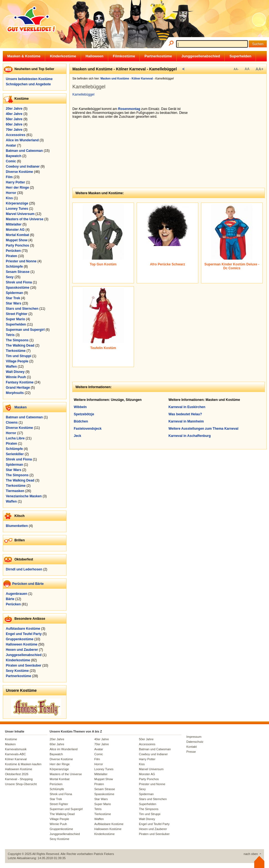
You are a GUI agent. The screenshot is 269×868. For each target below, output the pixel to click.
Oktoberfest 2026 (17, 774)
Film (9, 177)
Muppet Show (17, 240)
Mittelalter (14, 224)
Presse (191, 752)
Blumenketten (17, 526)
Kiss (9, 198)
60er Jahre (14, 124)
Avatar (11, 145)
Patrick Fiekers (104, 854)
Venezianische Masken (24, 496)
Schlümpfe (14, 267)
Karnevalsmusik (16, 749)
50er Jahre (14, 119)
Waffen (11, 367)
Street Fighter (17, 314)
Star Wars (14, 303)
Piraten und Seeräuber (24, 665)
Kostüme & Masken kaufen (23, 764)
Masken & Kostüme (24, 56)
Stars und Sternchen (22, 309)
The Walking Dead (20, 345)
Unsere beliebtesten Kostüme (29, 79)
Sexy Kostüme (17, 671)
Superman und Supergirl (25, 330)
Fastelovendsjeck (88, 429)
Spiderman (14, 293)
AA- (236, 69)
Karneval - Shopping (19, 779)
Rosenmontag (129, 109)
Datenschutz (195, 742)
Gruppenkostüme (20, 639)
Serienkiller (15, 454)
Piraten (12, 256)
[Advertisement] (230, 142)
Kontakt (191, 747)
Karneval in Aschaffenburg (190, 436)
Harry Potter (15, 182)
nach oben (251, 854)
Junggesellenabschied (201, 56)
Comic (11, 161)
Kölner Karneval (16, 759)
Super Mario (15, 319)
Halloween (95, 56)
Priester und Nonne (21, 261)
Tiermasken (15, 491)
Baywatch (14, 156)
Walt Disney (15, 372)
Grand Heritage (18, 388)
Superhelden (240, 56)
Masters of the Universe (25, 219)
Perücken (13, 251)
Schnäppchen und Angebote (28, 84)
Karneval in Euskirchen (187, 407)
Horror (11, 193)
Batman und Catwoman (24, 151)
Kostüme (11, 739)
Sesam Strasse (18, 272)
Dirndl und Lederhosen (24, 569)
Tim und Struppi (19, 356)
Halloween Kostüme (22, 644)
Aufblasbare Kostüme (23, 629)
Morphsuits (15, 393)
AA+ (260, 69)
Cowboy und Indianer (23, 167)
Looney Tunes (17, 209)
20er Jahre (14, 109)
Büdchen (81, 421)
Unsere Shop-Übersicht (21, 784)
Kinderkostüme (63, 56)
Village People (17, 361)
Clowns (12, 423)
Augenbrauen (17, 594)
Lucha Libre (15, 438)
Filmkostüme (124, 56)
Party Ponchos (17, 245)
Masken (21, 407)
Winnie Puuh (16, 377)
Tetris (10, 335)
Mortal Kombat (17, 235)
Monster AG (15, 230)
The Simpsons (17, 340)
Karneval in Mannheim (186, 421)
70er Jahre (14, 130)
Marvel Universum (20, 214)
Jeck (78, 436)
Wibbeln (80, 407)
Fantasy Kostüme (20, 382)
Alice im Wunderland (22, 140)
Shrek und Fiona (19, 282)
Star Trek (13, 298)
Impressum (194, 737)
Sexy (10, 277)
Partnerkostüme (158, 56)
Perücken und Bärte (28, 584)
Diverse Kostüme (19, 172)
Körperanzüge (17, 203)
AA (247, 69)
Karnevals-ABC (15, 754)
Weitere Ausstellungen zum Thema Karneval (204, 429)
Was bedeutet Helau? (185, 414)
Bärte (10, 599)
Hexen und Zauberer (22, 650)
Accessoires (16, 135)
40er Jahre (14, 114)
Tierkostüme (16, 351)
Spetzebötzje (84, 414)
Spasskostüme (18, 288)
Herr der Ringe (17, 188)
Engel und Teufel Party (24, 634)
